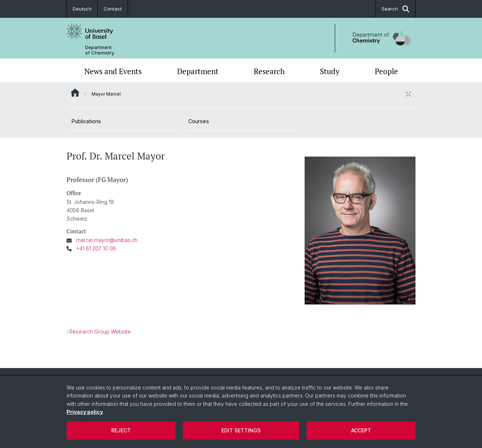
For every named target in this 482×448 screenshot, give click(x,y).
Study (330, 71)
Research (269, 71)
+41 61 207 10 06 (96, 248)
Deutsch (82, 9)
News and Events (113, 71)
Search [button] (395, 9)
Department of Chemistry (100, 50)
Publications (86, 121)
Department (198, 71)
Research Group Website (100, 332)
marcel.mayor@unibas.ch (107, 240)
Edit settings (241, 430)
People (386, 71)
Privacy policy (85, 412)
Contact (113, 9)
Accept (361, 430)
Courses (199, 121)
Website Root (75, 93)
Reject (121, 430)
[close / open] (408, 94)
